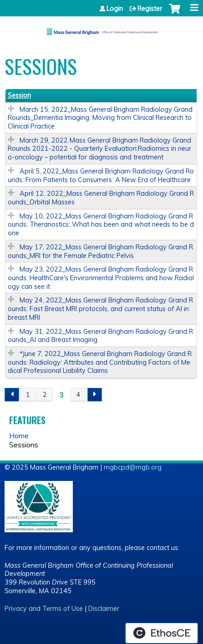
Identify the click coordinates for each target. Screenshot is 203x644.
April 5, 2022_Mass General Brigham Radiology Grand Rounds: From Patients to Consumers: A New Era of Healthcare (101, 176)
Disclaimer (104, 609)
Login (115, 9)
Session (19, 95)
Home (19, 436)
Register (150, 9)
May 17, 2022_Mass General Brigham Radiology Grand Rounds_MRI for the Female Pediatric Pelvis (100, 251)
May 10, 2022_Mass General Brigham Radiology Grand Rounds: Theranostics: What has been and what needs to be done (101, 225)
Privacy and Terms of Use (44, 609)
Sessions (24, 445)
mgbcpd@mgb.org (133, 467)
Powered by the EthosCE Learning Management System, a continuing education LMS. (162, 633)
